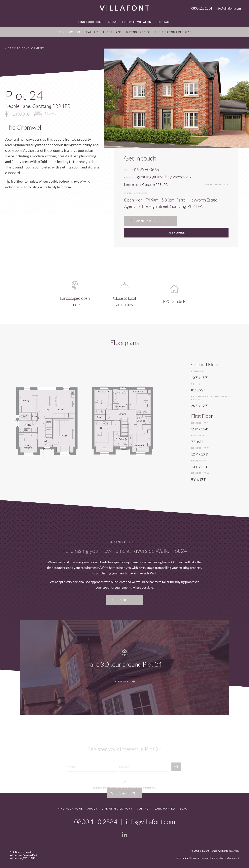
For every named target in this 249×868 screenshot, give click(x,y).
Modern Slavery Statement (225, 858)
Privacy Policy (181, 858)
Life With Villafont (138, 22)
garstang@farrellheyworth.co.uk (164, 177)
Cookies (195, 858)
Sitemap (205, 858)
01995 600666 (146, 170)
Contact (164, 22)
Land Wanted (165, 809)
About (113, 22)
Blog (183, 809)
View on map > (217, 184)
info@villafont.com (228, 8)
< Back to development (25, 48)
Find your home (91, 22)
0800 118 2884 (202, 8)
